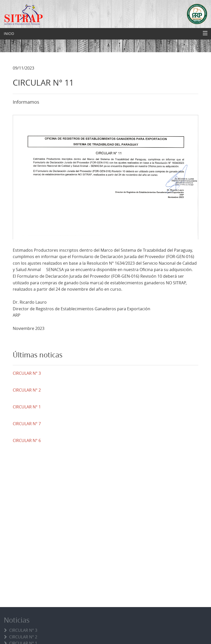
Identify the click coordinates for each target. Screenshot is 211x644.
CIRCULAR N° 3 (23, 630)
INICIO (9, 34)
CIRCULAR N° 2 (23, 637)
